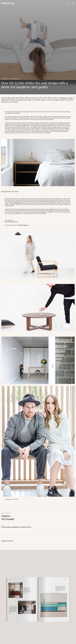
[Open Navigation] (73, 3)
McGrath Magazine (23, 225)
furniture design (6, 527)
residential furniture (26, 527)
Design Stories (5, 79)
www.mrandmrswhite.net (12, 222)
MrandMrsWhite (15, 527)
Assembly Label (18, 203)
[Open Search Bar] (69, 3)
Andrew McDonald (14, 79)
